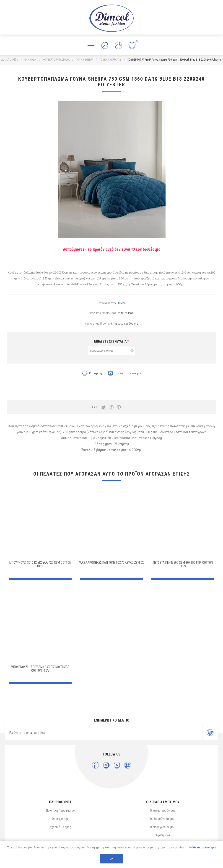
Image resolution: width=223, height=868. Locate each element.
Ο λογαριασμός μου (163, 811)
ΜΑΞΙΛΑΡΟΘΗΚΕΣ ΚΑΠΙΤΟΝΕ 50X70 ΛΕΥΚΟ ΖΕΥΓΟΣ (111, 563)
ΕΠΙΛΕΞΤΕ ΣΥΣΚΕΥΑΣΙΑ (111, 341)
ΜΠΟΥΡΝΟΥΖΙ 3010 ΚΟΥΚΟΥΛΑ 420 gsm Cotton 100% (40, 564)
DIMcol (122, 303)
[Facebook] (95, 765)
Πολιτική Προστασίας (60, 811)
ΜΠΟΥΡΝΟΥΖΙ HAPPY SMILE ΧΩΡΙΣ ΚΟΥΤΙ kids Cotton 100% (40, 669)
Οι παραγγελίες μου (163, 827)
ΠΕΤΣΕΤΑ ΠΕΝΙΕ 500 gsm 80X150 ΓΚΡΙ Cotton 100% (183, 564)
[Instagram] (106, 765)
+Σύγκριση (95, 373)
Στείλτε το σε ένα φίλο (128, 373)
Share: (94, 407)
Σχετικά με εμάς (60, 827)
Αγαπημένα (163, 835)
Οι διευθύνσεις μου (163, 819)
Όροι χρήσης (60, 819)
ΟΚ (111, 859)
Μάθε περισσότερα (202, 847)
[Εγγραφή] (104, 733)
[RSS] (128, 765)
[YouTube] (117, 765)
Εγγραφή (210, 733)
